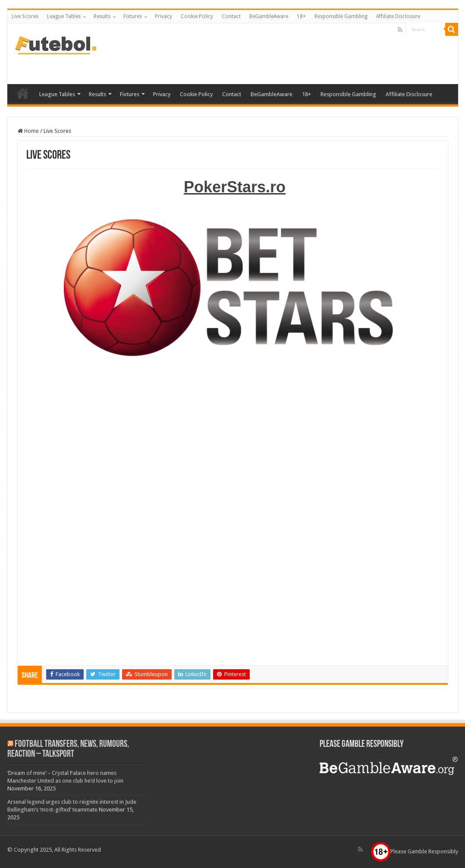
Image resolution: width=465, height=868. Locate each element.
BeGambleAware (269, 16)
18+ (301, 16)
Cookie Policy (197, 16)
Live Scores (25, 16)
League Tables (64, 16)
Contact (231, 16)
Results (102, 16)
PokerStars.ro (235, 187)
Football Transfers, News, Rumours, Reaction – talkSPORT (68, 749)
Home (28, 131)
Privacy (163, 16)
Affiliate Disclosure (398, 16)
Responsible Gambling (341, 16)
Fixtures (133, 16)
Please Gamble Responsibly (415, 851)
